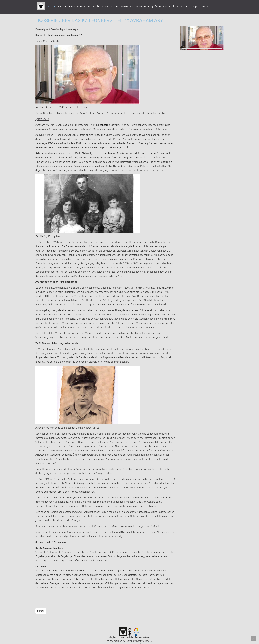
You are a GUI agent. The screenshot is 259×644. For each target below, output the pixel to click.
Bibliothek (122, 7)
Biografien (154, 7)
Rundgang (108, 7)
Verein (62, 7)
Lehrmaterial (92, 7)
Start (51, 7)
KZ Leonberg (138, 7)
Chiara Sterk (42, 119)
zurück (41, 611)
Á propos (194, 7)
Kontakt (182, 7)
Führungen (75, 7)
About (205, 7)
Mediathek (169, 7)
